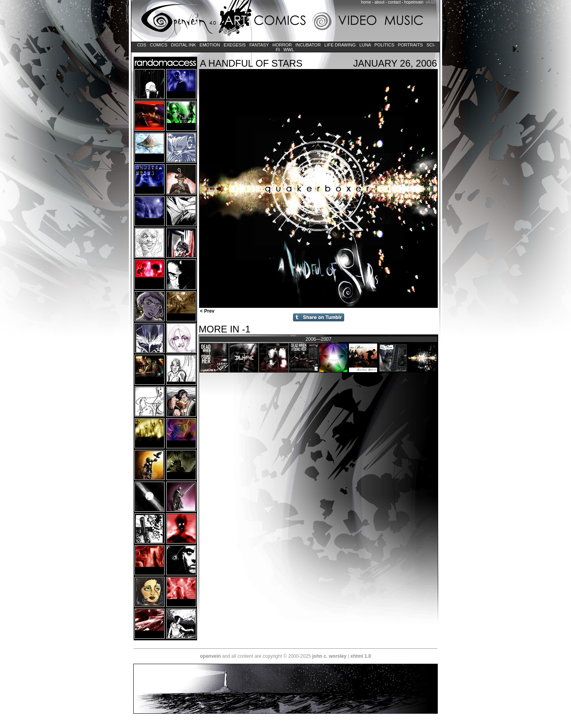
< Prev (207, 311)
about (379, 2)
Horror (282, 45)
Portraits (410, 45)
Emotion (210, 45)
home (366, 2)
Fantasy (259, 45)
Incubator (308, 45)
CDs (142, 45)
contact (394, 2)
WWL (289, 50)
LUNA (365, 45)
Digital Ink (183, 45)
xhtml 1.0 (361, 656)
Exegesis (235, 45)
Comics (159, 45)
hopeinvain (414, 2)
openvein (210, 656)
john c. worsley (329, 656)
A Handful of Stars (251, 63)
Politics (384, 45)
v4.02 (430, 2)
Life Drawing (340, 45)
